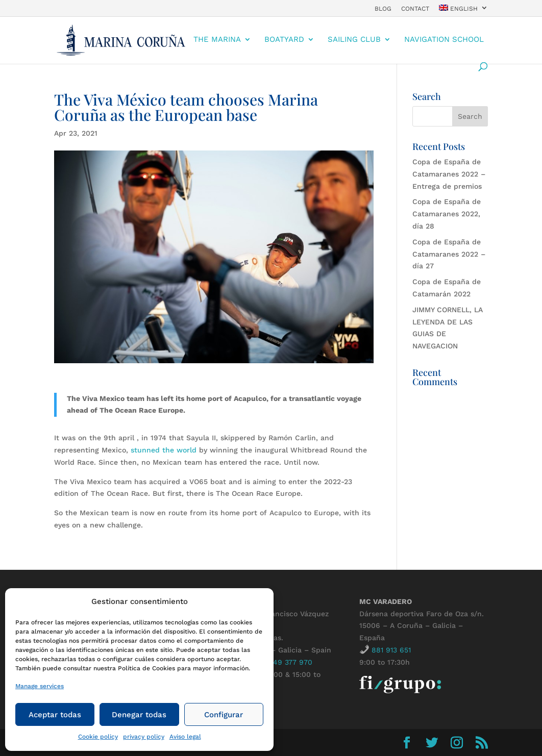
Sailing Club (354, 40)
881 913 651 (391, 650)
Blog (383, 9)
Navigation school (444, 40)
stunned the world (164, 450)
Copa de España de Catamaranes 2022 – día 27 (449, 254)
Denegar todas (139, 715)
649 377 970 (290, 662)
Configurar (224, 715)
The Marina (217, 40)
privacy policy (144, 737)
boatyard (284, 40)
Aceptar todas (55, 715)
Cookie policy (98, 737)
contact (415, 9)
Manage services (40, 686)
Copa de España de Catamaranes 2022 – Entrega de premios (449, 174)
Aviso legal (185, 737)
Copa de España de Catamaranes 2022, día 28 (447, 214)
